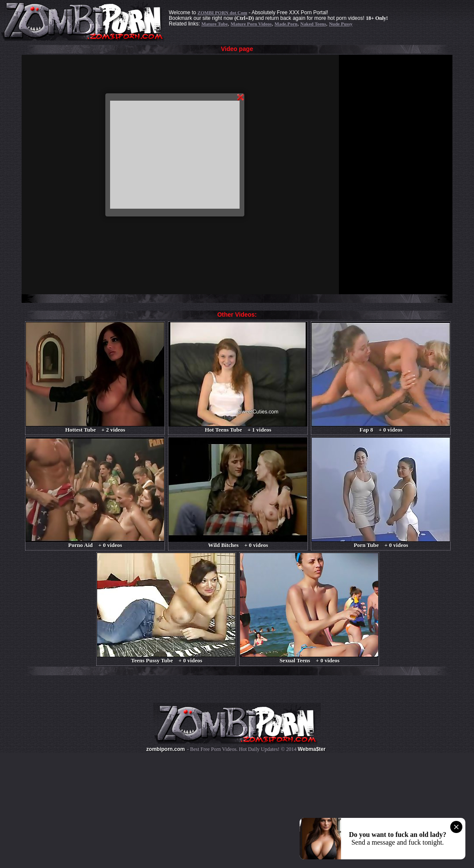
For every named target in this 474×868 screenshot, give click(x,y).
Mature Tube (214, 24)
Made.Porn (286, 24)
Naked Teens (313, 24)
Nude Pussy (341, 24)
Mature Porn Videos (251, 24)
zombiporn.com (166, 749)
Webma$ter (312, 749)
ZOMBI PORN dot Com (222, 13)
